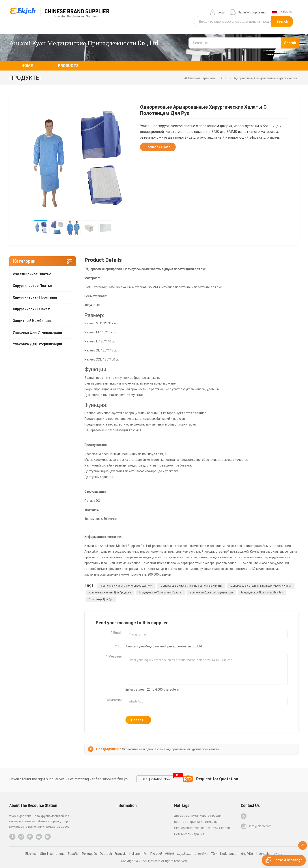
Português (90, 854)
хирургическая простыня (35, 297)
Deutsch (106, 854)
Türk (214, 854)
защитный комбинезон (33, 321)
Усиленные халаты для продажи (110, 593)
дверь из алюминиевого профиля (199, 816)
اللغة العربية (185, 854)
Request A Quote (158, 147)
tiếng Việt (246, 854)
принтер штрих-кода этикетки (196, 822)
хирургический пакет (31, 309)
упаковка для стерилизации (37, 332)
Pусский (156, 854)
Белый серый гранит (189, 834)
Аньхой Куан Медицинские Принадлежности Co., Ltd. (85, 43)
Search (282, 21)
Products (68, 66)
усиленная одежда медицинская (211, 593)
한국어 (170, 854)
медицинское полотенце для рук (262, 593)
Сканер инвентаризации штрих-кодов (202, 828)
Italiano (135, 854)
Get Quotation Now (158, 778)
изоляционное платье (32, 274)
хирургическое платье (32, 286)
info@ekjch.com (260, 826)
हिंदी (145, 854)
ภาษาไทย (202, 854)
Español (74, 854)
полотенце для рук (101, 599)
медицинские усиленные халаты (160, 593)
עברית (278, 854)
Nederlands (228, 854)
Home (27, 66)
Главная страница (200, 78)
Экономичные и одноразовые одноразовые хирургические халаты (171, 749)
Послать (138, 720)
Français (121, 854)
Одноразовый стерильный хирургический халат (261, 586)
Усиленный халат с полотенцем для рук (126, 586)
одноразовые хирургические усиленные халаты (191, 586)
